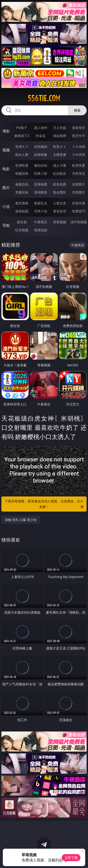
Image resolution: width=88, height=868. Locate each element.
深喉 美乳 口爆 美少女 (21, 520)
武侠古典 (79, 203)
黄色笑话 (60, 211)
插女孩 (22, 222)
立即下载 (71, 858)
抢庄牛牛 (79, 136)
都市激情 (22, 203)
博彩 (6, 131)
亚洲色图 (41, 184)
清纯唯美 (41, 192)
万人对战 (60, 128)
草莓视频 (60, 222)
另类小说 (41, 211)
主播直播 (60, 155)
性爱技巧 (79, 211)
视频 (6, 150)
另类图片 (79, 192)
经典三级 (41, 173)
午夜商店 (41, 222)
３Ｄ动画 (79, 147)
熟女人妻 (22, 155)
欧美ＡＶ (60, 147)
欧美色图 (60, 184)
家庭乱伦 (41, 203)
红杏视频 (22, 230)
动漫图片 (79, 184)
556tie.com (44, 98)
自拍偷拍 (41, 147)
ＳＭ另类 (79, 155)
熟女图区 (60, 192)
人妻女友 (60, 203)
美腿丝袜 (22, 192)
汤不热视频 (79, 222)
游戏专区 (79, 128)
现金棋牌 (60, 136)
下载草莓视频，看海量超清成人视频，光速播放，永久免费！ (45, 504)
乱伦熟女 (60, 173)
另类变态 (79, 173)
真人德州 (41, 128)
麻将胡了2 (22, 136)
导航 (6, 225)
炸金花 (41, 136)
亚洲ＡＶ (22, 147)
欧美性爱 (79, 165)
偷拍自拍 (41, 165)
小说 (6, 207)
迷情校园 (22, 211)
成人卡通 (60, 165)
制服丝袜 (22, 173)
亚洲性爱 (22, 165)
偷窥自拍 (22, 184)
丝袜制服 (41, 155)
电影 (6, 169)
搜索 (77, 110)
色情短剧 (41, 230)
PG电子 (22, 128)
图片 (6, 188)
